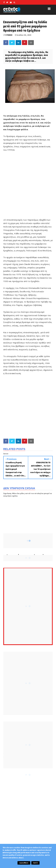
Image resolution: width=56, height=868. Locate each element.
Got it (35, 863)
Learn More (24, 863)
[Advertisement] (28, 187)
